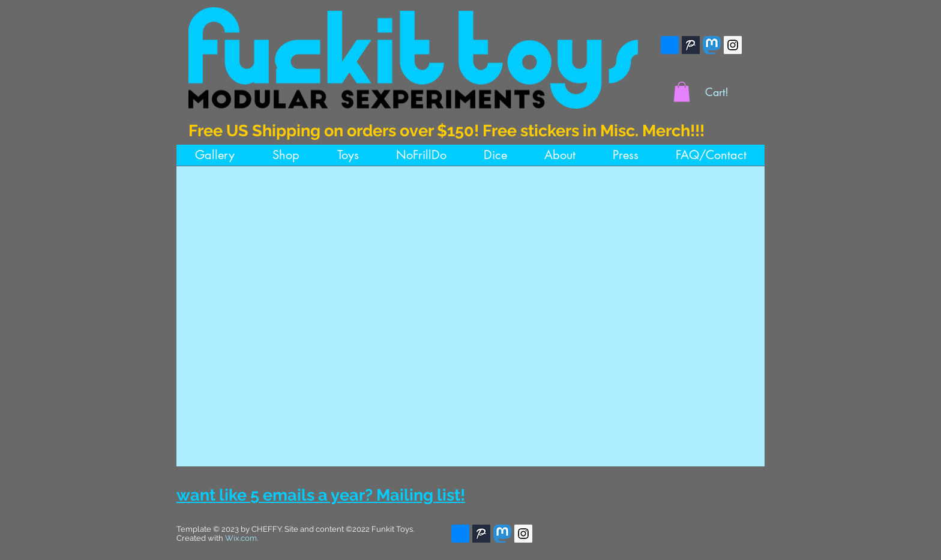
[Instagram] (733, 45)
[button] (682, 92)
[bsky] (670, 45)
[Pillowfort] (691, 45)
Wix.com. (242, 538)
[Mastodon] (712, 45)
